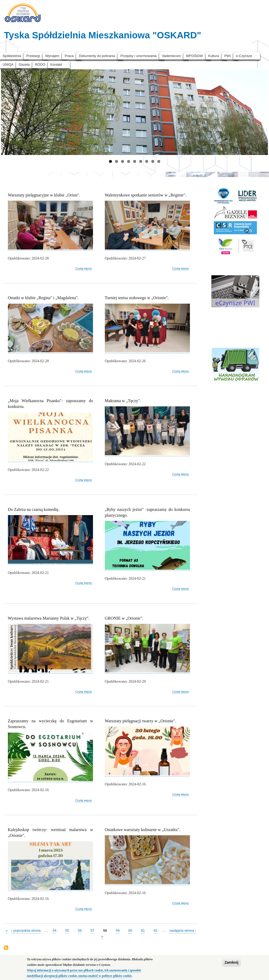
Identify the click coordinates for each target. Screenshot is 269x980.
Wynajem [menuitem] (52, 56)
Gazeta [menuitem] (24, 64)
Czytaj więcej (84, 269)
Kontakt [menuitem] (56, 64)
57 (92, 930)
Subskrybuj (6, 948)
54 (54, 930)
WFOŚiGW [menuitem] (194, 56)
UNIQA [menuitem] (8, 64)
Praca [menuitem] (69, 56)
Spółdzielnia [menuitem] (12, 56)
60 (130, 930)
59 (118, 930)
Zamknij (232, 962)
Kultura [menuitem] (214, 56)
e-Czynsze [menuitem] (244, 56)
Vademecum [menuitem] (171, 56)
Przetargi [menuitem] (33, 56)
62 (156, 930)
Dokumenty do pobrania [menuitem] (97, 56)
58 (105, 930)
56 (80, 930)
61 (143, 930)
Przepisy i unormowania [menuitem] (138, 56)
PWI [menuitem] (228, 56)
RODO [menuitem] (40, 64)
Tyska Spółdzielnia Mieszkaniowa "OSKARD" (103, 35)
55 (67, 930)
